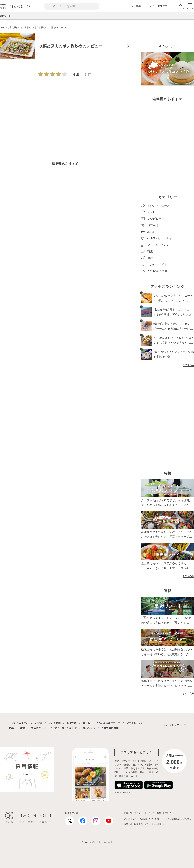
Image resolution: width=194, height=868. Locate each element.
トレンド (149, 6)
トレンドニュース (19, 723)
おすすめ (163, 6)
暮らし (86, 723)
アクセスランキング (65, 728)
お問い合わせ (169, 813)
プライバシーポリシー (155, 824)
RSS (151, 819)
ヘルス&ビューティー (108, 723)
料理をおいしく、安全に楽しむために (173, 819)
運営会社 (128, 824)
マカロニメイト (40, 728)
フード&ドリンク (136, 723)
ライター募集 (155, 813)
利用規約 (138, 824)
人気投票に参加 (110, 728)
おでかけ (72, 723)
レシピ (38, 723)
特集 (11, 728)
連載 (22, 728)
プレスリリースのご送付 (135, 819)
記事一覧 (128, 813)
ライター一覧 (140, 813)
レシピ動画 (135, 6)
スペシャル (89, 728)
